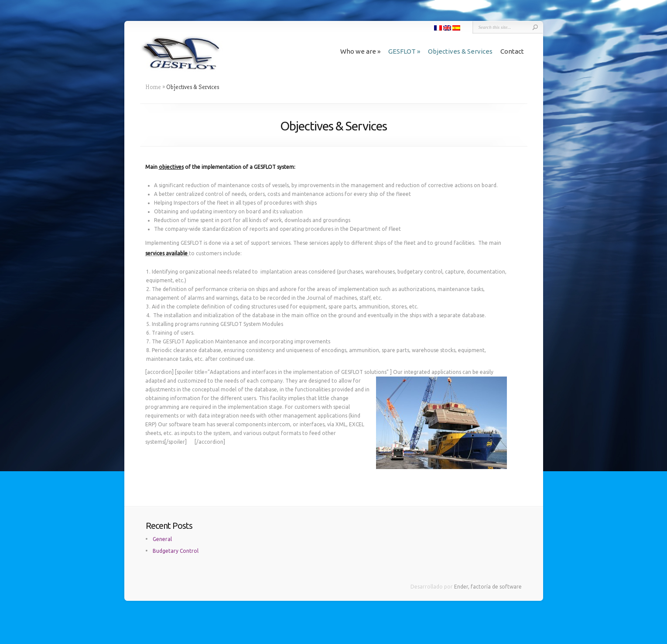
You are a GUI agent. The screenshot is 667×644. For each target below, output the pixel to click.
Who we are (360, 51)
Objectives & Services (460, 51)
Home (153, 87)
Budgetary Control (176, 551)
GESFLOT (404, 51)
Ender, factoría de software (488, 587)
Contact (512, 51)
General (162, 539)
